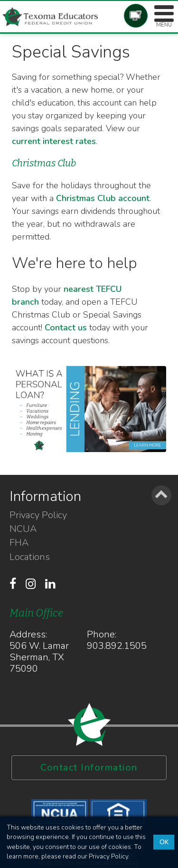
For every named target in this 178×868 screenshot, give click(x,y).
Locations (30, 557)
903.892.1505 (117, 646)
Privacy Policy (38, 515)
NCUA (23, 529)
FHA (19, 543)
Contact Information (89, 767)
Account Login (136, 16)
